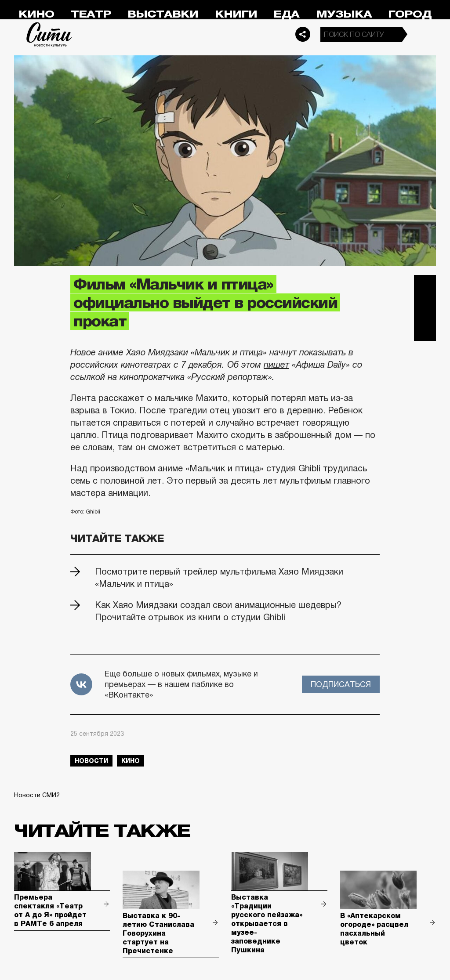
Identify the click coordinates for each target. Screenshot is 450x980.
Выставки (163, 14)
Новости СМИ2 (37, 795)
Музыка (344, 14)
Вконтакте (425, 308)
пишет (276, 365)
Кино (36, 14)
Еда (286, 14)
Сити (49, 34)
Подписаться (341, 684)
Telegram (425, 286)
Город (410, 14)
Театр (91, 14)
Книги (236, 14)
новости (91, 761)
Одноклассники (425, 330)
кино (131, 761)
